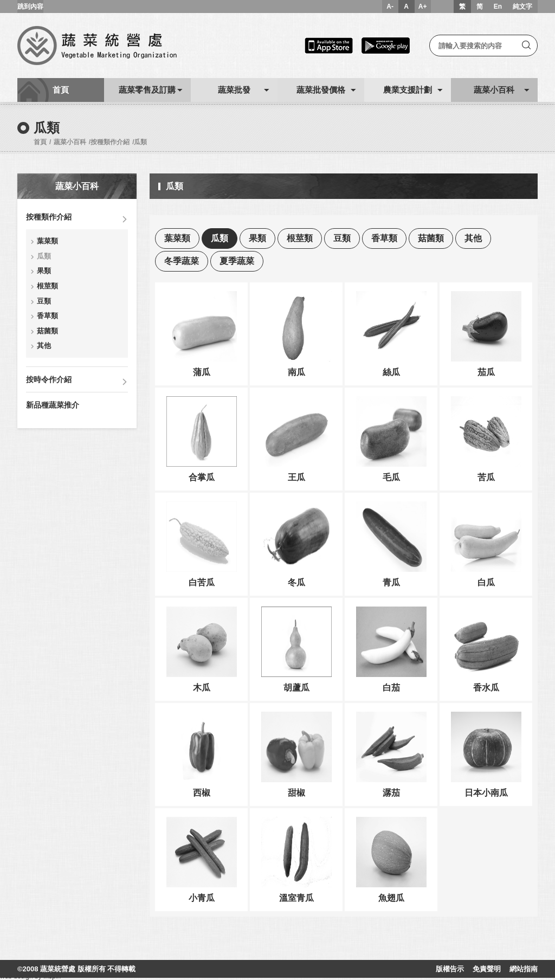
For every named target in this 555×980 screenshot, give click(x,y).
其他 (44, 346)
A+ (423, 7)
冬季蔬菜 (182, 261)
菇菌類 (47, 331)
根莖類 (47, 286)
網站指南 (524, 969)
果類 (44, 271)
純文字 (522, 7)
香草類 (47, 316)
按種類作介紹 (110, 142)
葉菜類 (47, 241)
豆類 (44, 301)
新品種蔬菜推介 (53, 405)
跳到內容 (30, 7)
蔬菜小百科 (70, 142)
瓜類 (140, 142)
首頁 (40, 142)
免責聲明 (487, 969)
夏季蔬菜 (237, 261)
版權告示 (450, 969)
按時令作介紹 (49, 379)
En (498, 7)
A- (390, 7)
